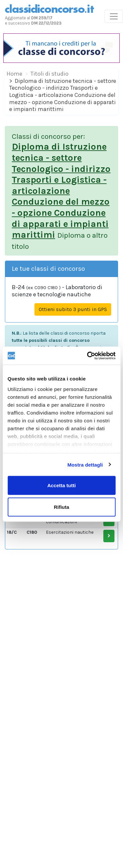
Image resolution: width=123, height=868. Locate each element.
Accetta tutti (61, 485)
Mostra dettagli (85, 464)
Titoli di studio (50, 74)
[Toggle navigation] (114, 16)
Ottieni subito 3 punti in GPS (73, 309)
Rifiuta (61, 507)
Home (14, 74)
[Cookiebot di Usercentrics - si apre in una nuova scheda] (88, 356)
